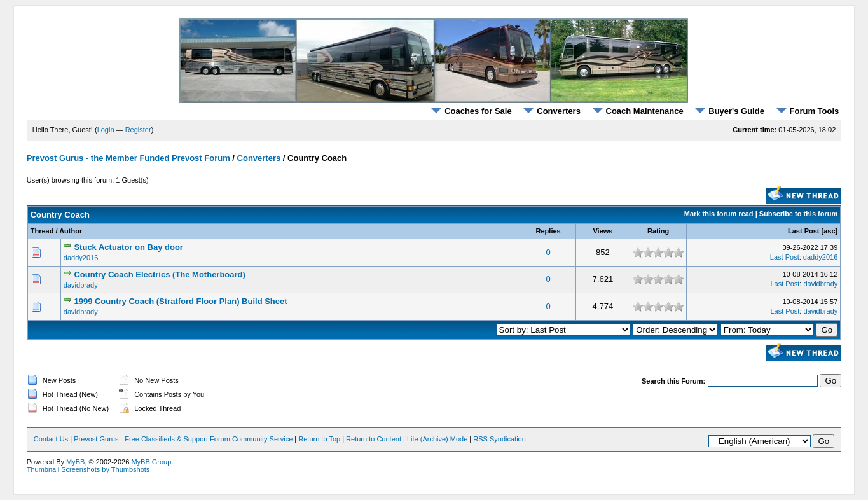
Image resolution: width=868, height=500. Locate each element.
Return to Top (319, 439)
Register (138, 130)
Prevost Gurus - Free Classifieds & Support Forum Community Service (183, 439)
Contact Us (51, 439)
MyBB (75, 462)
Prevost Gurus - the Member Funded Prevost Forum (128, 158)
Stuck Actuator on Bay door (128, 247)
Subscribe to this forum (798, 214)
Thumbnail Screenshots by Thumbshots (88, 469)
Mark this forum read (719, 214)
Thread (42, 231)
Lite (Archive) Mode (437, 439)
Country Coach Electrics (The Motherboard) (159, 274)
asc (829, 231)
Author (71, 231)
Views (603, 231)
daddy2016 (81, 258)
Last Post (804, 231)
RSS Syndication (499, 439)
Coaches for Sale (472, 111)
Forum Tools (808, 111)
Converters (552, 111)
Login (106, 130)
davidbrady (81, 285)
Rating (658, 231)
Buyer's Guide (730, 111)
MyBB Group (151, 462)
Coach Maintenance (638, 111)
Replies (548, 231)
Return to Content (374, 439)
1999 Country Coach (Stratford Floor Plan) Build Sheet (180, 301)
